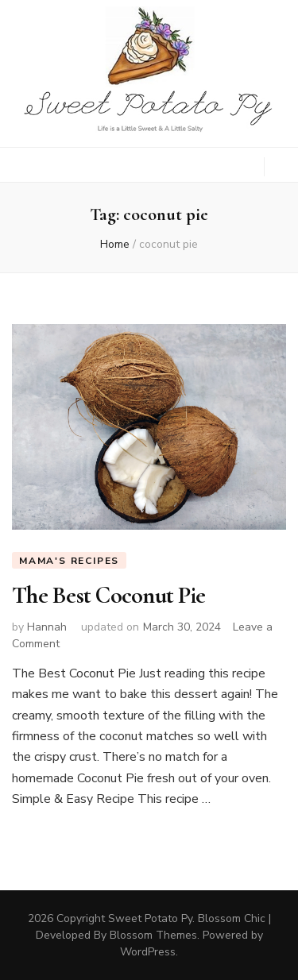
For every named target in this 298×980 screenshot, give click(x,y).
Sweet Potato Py (150, 918)
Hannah (47, 627)
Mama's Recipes (69, 561)
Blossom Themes (153, 935)
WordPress (148, 952)
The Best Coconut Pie (108, 595)
